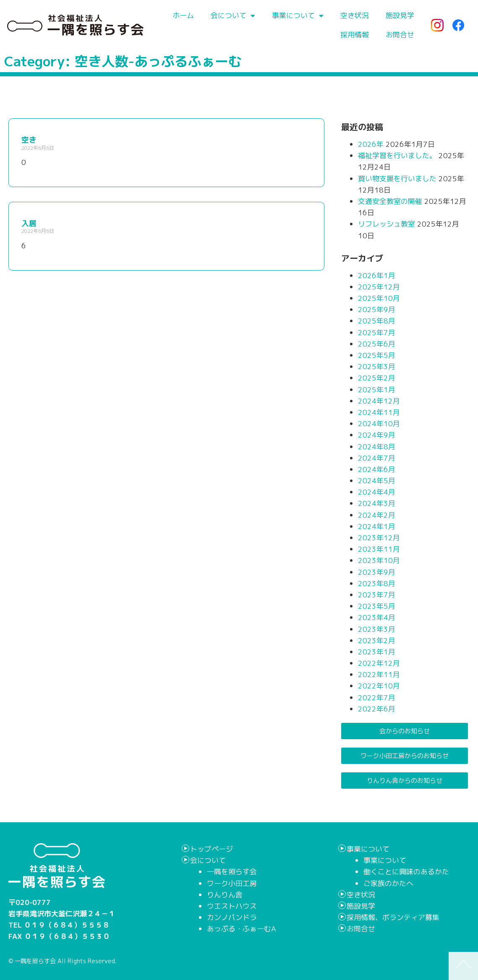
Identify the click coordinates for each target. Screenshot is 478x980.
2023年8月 (377, 583)
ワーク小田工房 (232, 883)
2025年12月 (379, 287)
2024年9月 (377, 435)
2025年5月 (377, 355)
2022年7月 (377, 697)
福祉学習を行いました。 (397, 155)
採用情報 (355, 35)
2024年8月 (377, 447)
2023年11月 (379, 549)
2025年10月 (379, 298)
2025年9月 (377, 309)
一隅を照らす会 (232, 872)
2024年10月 (379, 424)
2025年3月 (377, 366)
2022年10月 (379, 686)
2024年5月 (377, 481)
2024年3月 (377, 503)
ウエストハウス (232, 906)
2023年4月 (377, 617)
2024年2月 (377, 515)
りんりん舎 (225, 895)
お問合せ (400, 35)
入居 (29, 223)
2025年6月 (377, 344)
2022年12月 (379, 663)
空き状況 (355, 15)
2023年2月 (377, 640)
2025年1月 (377, 390)
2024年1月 (377, 526)
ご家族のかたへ (388, 883)
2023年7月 (377, 595)
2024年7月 (377, 458)
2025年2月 (377, 378)
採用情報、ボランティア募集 (393, 917)
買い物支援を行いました (397, 179)
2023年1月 (377, 652)
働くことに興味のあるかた (406, 872)
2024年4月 (377, 492)
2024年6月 (377, 469)
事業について (298, 16)
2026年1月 (377, 275)
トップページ (212, 849)
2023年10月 (379, 560)
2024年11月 (379, 412)
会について (233, 16)
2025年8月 (377, 321)
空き (29, 140)
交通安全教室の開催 (390, 201)
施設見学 (400, 15)
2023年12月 (379, 538)
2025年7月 (377, 332)
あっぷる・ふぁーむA (242, 929)
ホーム (183, 15)
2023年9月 (377, 572)
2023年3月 (377, 629)
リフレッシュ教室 (387, 224)
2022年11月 (379, 674)
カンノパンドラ (232, 917)
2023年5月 (377, 606)
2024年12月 (379, 401)
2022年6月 (377, 709)
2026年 (371, 144)
